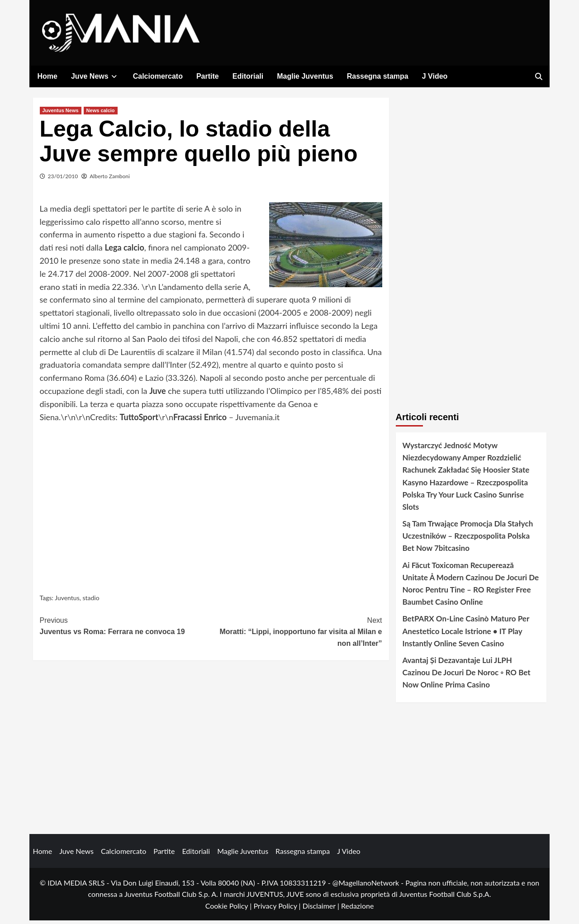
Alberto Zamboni (110, 179)
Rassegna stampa (378, 76)
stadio (91, 601)
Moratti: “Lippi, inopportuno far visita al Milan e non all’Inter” (297, 634)
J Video (435, 76)
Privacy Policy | (278, 909)
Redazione (357, 909)
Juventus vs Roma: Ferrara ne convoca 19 (126, 628)
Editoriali (248, 76)
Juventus (67, 601)
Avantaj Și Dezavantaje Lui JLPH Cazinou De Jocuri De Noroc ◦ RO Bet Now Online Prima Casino (467, 675)
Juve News (95, 76)
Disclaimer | (322, 909)
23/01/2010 (63, 179)
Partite (208, 76)
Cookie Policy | (230, 909)
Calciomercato (158, 76)
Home (47, 76)
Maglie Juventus (305, 76)
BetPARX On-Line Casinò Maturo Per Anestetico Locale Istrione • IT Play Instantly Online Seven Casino (466, 634)
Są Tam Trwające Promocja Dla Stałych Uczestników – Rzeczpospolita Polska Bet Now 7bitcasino (468, 539)
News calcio (101, 114)
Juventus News (61, 114)
